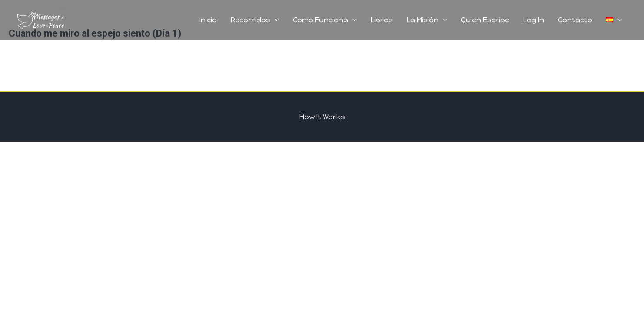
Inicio (208, 20)
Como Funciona (320, 20)
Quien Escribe (485, 20)
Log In (534, 20)
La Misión (423, 20)
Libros (382, 20)
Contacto (575, 20)
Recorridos (251, 20)
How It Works (322, 117)
